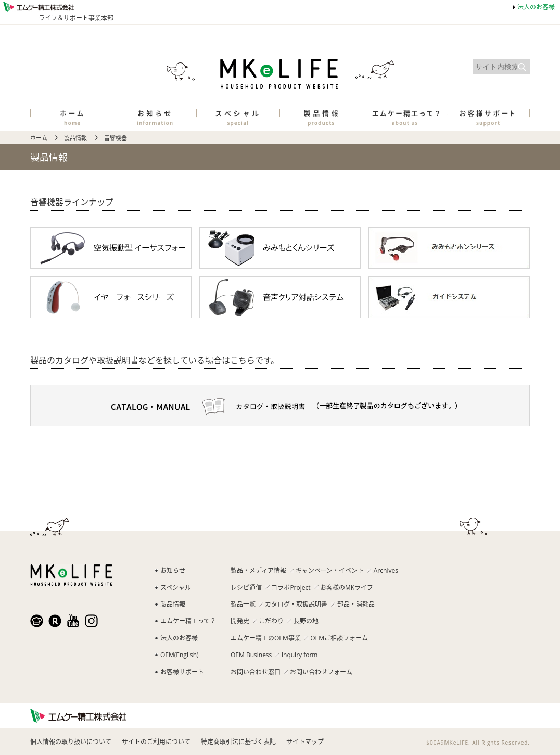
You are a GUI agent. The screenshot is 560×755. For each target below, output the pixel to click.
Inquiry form (300, 655)
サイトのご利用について (156, 742)
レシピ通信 (246, 588)
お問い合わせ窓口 (256, 672)
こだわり (271, 621)
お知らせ (173, 570)
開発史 (240, 621)
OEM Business (251, 655)
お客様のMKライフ (347, 588)
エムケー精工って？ (188, 621)
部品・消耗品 (356, 604)
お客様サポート (182, 672)
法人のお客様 (536, 7)
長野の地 (306, 621)
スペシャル (176, 588)
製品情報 (75, 138)
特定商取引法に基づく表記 (238, 742)
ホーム (39, 138)
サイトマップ (305, 742)
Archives (386, 570)
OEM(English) (180, 655)
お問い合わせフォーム (321, 672)
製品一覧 (243, 604)
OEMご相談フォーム (339, 638)
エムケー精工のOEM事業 (266, 638)
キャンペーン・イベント (330, 570)
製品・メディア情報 (258, 570)
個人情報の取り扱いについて (71, 742)
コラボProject (291, 588)
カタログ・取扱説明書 (296, 604)
